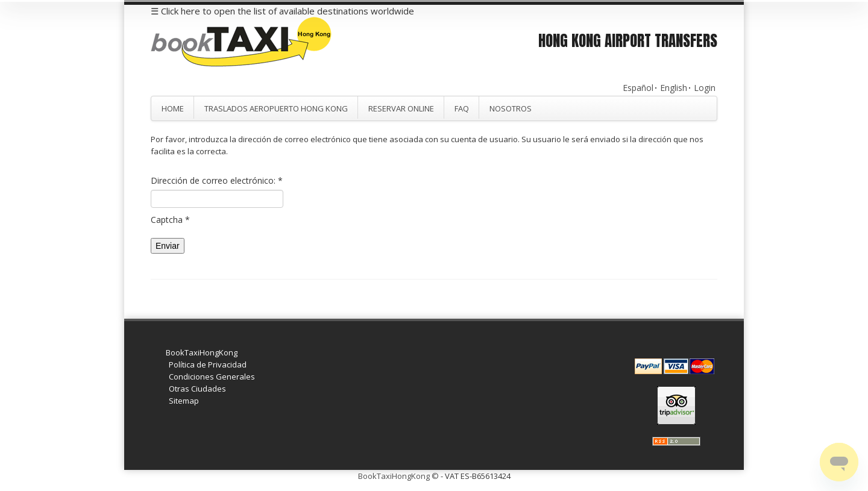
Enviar (168, 246)
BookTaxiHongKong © (398, 476)
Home (173, 108)
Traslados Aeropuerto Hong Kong (276, 108)
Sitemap (184, 401)
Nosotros (511, 108)
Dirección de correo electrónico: (217, 180)
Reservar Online (401, 108)
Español (638, 88)
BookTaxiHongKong (202, 352)
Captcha (170, 220)
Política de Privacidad (208, 364)
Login (705, 88)
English (674, 88)
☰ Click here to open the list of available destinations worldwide (282, 11)
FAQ (462, 108)
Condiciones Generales (212, 377)
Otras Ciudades (197, 389)
